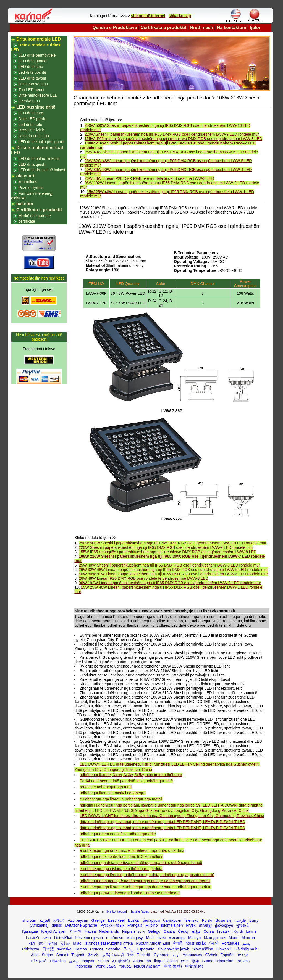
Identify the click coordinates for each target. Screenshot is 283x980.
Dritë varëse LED (33, 84)
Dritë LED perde (32, 119)
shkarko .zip (180, 16)
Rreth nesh (202, 27)
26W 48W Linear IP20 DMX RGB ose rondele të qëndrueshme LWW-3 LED (149, 178)
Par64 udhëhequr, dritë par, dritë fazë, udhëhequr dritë (126, 781)
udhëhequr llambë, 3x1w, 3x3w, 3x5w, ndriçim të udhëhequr (131, 775)
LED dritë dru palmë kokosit (42, 170)
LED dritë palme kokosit (39, 159)
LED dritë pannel (33, 61)
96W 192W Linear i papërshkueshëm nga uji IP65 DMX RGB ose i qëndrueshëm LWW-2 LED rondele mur (170, 583)
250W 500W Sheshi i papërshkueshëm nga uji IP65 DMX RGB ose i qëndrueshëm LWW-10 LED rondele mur (173, 543)
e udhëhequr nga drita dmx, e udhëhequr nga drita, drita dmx (132, 850)
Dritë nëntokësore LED (38, 95)
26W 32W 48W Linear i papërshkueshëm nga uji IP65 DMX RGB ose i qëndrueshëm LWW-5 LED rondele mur (173, 570)
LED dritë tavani (32, 78)
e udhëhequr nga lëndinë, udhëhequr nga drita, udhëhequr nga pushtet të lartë (147, 875)
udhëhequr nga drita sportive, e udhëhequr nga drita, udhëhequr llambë (141, 863)
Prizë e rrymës (31, 188)
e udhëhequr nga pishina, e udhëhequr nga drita (121, 869)
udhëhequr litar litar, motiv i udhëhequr (112, 793)
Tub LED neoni (31, 90)
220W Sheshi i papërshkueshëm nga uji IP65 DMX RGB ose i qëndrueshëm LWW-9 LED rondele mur (172, 134)
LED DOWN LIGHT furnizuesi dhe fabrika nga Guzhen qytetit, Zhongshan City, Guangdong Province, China (172, 816)
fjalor (255, 27)
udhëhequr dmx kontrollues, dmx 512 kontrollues (121, 857)
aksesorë (26, 176)
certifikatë (27, 221)
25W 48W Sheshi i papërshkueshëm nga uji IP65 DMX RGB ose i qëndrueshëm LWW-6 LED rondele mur (169, 565)
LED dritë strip (31, 67)
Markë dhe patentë (35, 216)
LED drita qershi (32, 164)
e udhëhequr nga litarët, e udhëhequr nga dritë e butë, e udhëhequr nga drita (145, 887)
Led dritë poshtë (32, 72)
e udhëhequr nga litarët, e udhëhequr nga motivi (121, 799)
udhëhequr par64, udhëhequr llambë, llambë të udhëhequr (130, 893)
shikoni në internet (148, 16)
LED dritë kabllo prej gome (41, 142)
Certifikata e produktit (163, 27)
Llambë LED (29, 101)
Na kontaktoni (232, 27)
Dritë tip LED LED (34, 136)
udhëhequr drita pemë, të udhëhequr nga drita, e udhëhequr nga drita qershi (145, 881)
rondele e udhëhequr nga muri (106, 787)
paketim (25, 204)
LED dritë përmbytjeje (37, 55)
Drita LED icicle (32, 130)
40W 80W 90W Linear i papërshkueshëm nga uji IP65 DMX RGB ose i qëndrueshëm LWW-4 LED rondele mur (173, 574)
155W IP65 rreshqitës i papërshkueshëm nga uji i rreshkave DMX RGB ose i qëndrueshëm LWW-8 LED (173, 139)
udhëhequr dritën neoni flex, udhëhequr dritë (118, 834)
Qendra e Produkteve (115, 27)
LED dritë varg (31, 113)
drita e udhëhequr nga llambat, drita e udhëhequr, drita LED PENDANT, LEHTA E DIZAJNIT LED (162, 822)
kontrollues (28, 182)
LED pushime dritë (36, 107)
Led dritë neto (30, 125)
